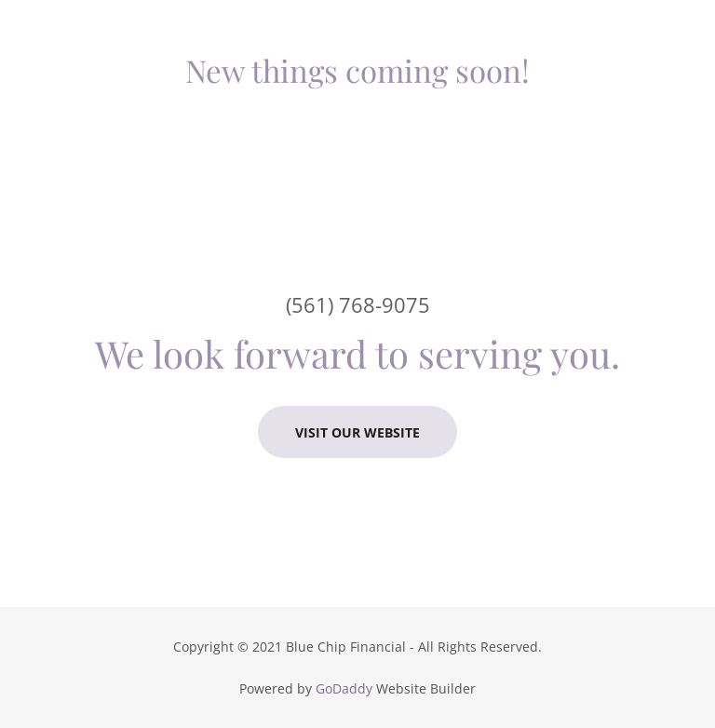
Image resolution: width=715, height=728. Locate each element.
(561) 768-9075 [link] (358, 304)
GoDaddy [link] (344, 688)
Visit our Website (357, 432)
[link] (357, 71)
